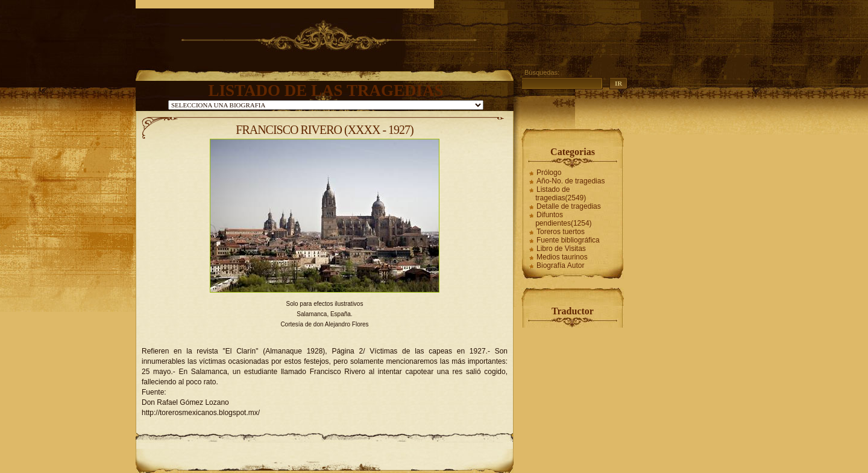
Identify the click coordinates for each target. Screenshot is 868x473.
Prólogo (549, 173)
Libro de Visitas (561, 249)
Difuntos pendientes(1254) (563, 219)
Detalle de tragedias (569, 206)
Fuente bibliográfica (568, 240)
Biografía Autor (560, 265)
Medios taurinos (562, 257)
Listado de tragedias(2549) (561, 194)
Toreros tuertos (561, 232)
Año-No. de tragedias (571, 181)
